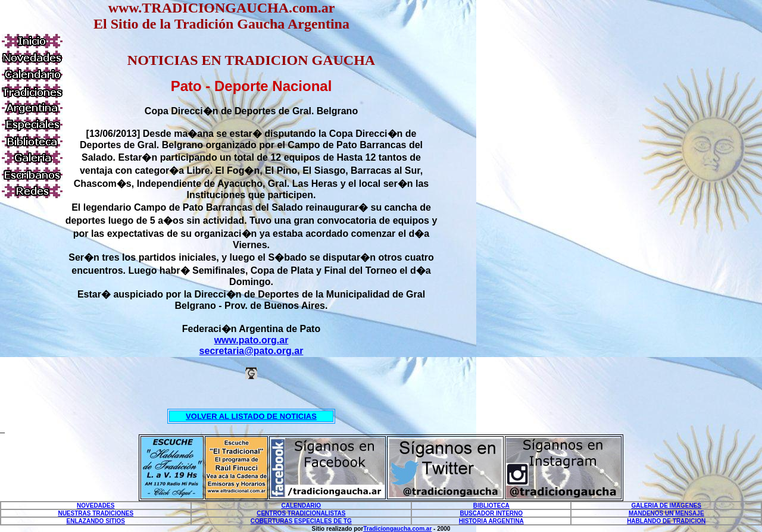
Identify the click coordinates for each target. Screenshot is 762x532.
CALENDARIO (301, 506)
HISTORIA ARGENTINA (491, 521)
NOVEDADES (96, 506)
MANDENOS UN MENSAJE (666, 513)
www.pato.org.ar (252, 340)
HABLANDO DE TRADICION (666, 521)
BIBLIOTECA (491, 506)
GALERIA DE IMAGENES (666, 506)
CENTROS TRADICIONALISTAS (301, 513)
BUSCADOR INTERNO (492, 513)
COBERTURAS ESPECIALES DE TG (301, 521)
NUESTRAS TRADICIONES (96, 513)
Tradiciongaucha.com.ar (397, 529)
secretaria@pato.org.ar (252, 351)
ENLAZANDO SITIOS (96, 521)
